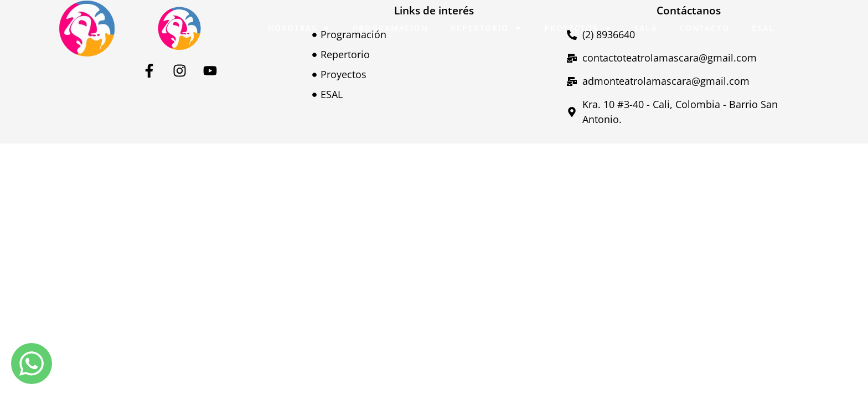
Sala (645, 28)
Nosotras (299, 28)
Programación (391, 28)
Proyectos (578, 28)
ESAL (763, 28)
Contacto (704, 28)
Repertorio (486, 28)
